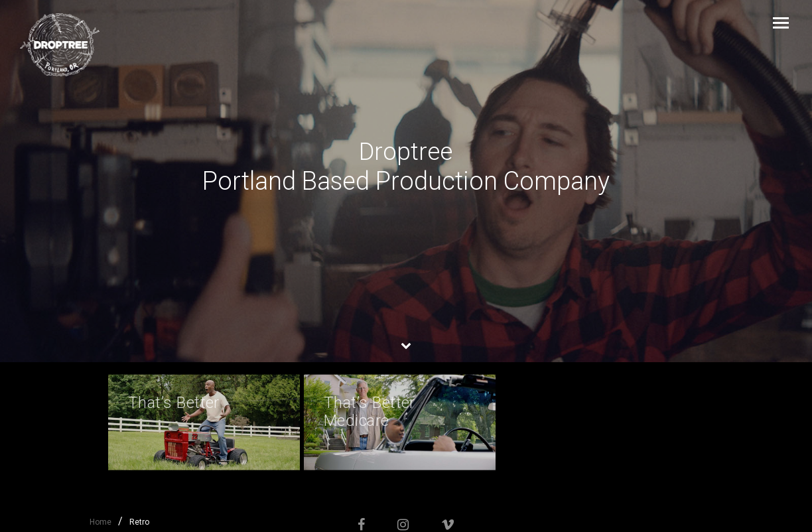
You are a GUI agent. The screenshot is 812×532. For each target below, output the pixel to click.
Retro (139, 522)
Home (101, 522)
